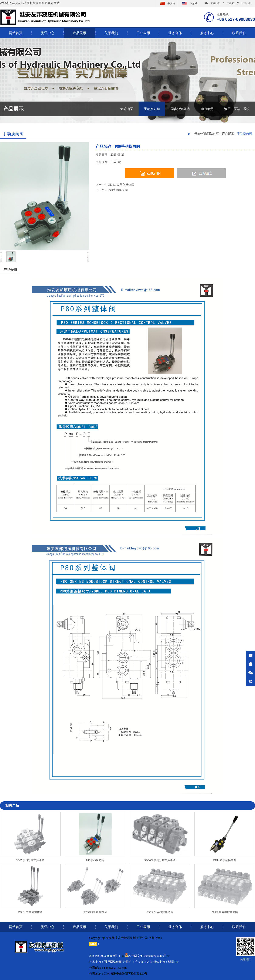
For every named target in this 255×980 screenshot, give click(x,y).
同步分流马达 (180, 109)
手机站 (229, 3)
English (189, 3)
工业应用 (143, 33)
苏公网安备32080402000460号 (147, 956)
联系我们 (244, 3)
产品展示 (79, 33)
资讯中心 (48, 33)
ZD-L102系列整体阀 (121, 185)
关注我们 (213, 3)
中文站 (167, 3)
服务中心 (207, 33)
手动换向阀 (152, 109)
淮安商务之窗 (144, 962)
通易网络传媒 (113, 962)
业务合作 (175, 33)
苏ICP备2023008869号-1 (105, 956)
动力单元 (207, 109)
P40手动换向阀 (118, 190)
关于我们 (111, 33)
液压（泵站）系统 (237, 109)
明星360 (173, 962)
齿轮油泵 (127, 109)
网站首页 (213, 134)
